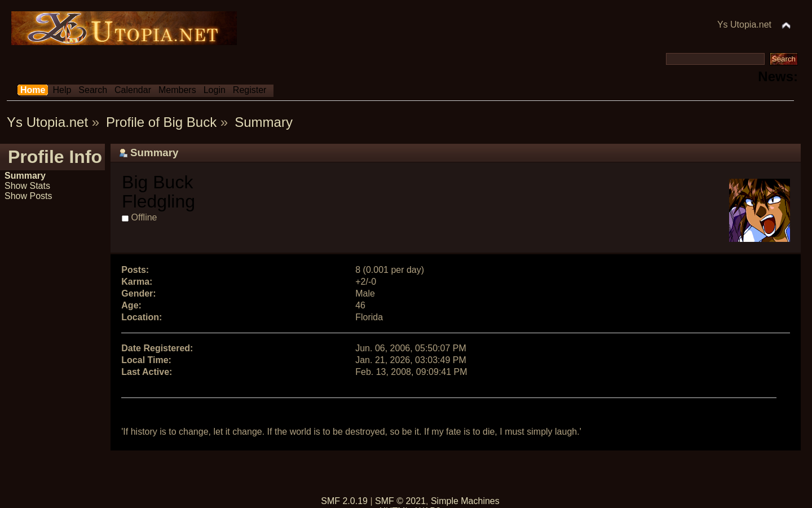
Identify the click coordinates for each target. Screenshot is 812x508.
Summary (25, 176)
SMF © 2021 (400, 501)
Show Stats (27, 186)
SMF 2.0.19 (344, 501)
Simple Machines (465, 501)
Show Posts (28, 196)
